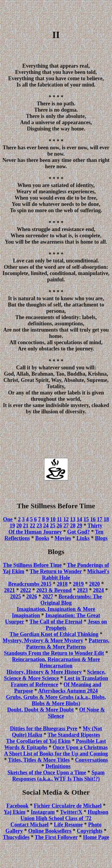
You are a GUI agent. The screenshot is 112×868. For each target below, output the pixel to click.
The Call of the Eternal (56, 622)
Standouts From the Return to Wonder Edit (54, 653)
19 (12, 526)
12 (66, 519)
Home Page (96, 837)
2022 (26, 590)
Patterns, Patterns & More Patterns (68, 644)
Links (83, 538)
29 (79, 526)
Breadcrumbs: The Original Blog (71, 600)
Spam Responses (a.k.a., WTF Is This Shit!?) (58, 776)
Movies (63, 538)
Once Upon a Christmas (80, 747)
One (8, 519)
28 (73, 526)
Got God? (79, 532)
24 (46, 526)
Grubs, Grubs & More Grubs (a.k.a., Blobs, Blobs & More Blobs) (56, 700)
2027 (48, 597)
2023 (82, 590)
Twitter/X (71, 812)
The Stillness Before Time (32, 565)
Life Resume (68, 825)
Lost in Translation (86, 678)
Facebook (18, 806)
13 (73, 519)
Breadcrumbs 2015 (30, 584)
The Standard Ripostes (74, 735)
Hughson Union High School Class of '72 (65, 815)
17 (100, 519)
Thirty (95, 526)
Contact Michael (29, 825)
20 (19, 526)
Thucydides (16, 837)
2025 (16, 597)
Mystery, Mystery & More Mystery (43, 641)
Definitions (58, 766)
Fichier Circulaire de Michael (68, 806)
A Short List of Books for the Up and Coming (56, 754)
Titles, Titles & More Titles (39, 760)
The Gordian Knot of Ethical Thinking (54, 634)
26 (59, 526)
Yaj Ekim (15, 812)
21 (26, 526)
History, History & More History (44, 672)
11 (60, 519)
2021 (10, 590)
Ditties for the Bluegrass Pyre (44, 729)
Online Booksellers (50, 831)
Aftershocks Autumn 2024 (68, 691)
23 (39, 526)
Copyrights (90, 831)
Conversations (91, 760)
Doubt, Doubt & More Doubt (40, 710)
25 (53, 526)
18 (106, 519)
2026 (32, 597)
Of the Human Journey (35, 532)
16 (93, 519)
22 (33, 526)
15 (86, 519)
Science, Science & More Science (55, 675)
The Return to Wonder (56, 571)
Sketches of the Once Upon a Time (47, 773)
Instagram (43, 812)
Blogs (101, 538)
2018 (62, 584)
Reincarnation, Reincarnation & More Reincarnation (56, 663)
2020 (94, 584)
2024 (99, 590)
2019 (78, 584)
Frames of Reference (34, 685)
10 (53, 519)
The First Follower (56, 837)
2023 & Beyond (54, 590)
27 (66, 526)
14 (79, 519)
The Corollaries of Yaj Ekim (38, 741)
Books (42, 538)
